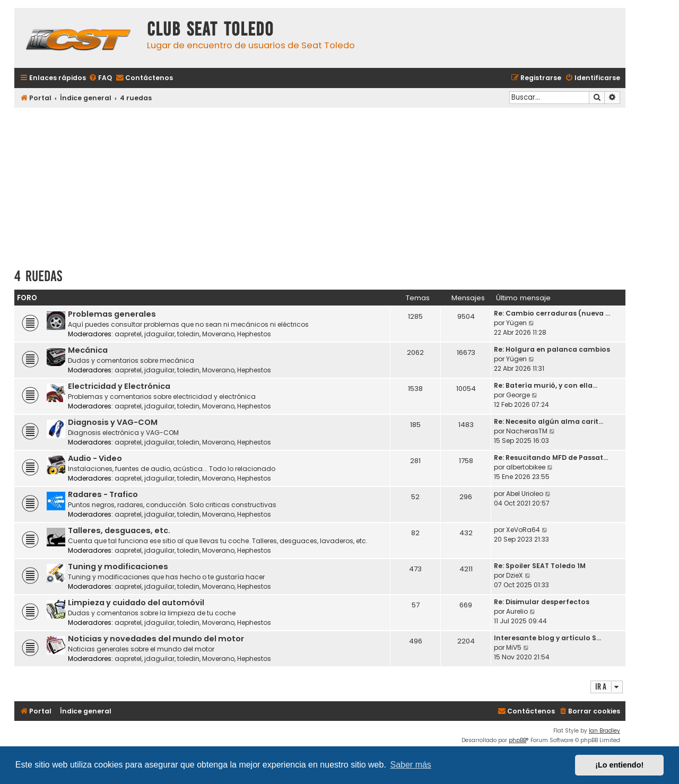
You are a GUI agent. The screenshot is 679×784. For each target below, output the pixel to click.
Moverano (218, 334)
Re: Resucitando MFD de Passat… (551, 458)
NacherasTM (527, 431)
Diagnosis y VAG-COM (113, 422)
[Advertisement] (320, 184)
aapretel (128, 334)
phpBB (517, 740)
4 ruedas (38, 276)
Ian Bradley (604, 731)
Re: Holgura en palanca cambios (552, 349)
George (518, 395)
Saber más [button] (411, 765)
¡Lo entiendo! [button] (619, 765)
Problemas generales (112, 314)
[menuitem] (100, 78)
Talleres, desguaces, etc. (119, 530)
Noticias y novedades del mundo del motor (156, 639)
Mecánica (88, 350)
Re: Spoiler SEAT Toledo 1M (540, 566)
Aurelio (517, 611)
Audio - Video (95, 458)
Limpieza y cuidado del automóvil (136, 603)
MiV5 (514, 647)
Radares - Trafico (103, 494)
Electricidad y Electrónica (119, 386)
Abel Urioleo (525, 494)
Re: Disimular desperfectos (542, 602)
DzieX (515, 575)
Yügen (516, 323)
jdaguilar (159, 334)
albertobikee (526, 467)
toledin (188, 334)
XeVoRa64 (523, 530)
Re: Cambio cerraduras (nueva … (552, 313)
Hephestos (254, 334)
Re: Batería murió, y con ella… (546, 385)
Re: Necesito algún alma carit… (549, 421)
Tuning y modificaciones (118, 567)
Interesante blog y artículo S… (547, 638)
